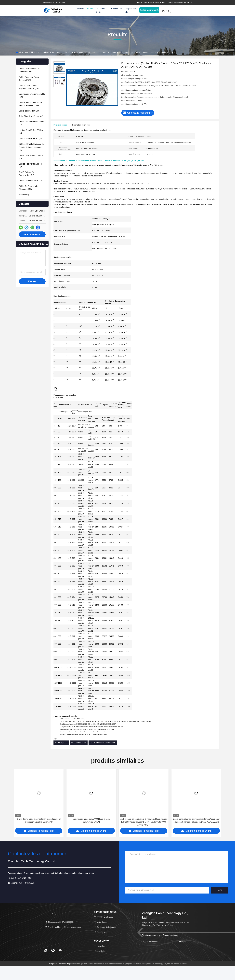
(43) (31, 157)
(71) (26, 174)
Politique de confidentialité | (59, 964)
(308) (29, 111)
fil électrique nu (61, 743)
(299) (32, 95)
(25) (31, 139)
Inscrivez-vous (184, 942)
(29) (30, 165)
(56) (31, 132)
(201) (29, 87)
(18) (31, 181)
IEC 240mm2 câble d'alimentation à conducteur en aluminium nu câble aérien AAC (39, 820)
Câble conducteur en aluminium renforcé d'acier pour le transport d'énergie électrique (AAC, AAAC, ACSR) (196, 820)
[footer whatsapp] (46, 950)
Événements (117, 9)
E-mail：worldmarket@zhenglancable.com (63, 927)
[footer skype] (53, 950)
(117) (30, 104)
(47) (31, 116)
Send (220, 890)
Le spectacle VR (130, 10)
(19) (24, 195)
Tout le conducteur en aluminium (103, 743)
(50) (29, 70)
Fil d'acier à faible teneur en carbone (34, 52)
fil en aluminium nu (79, 743)
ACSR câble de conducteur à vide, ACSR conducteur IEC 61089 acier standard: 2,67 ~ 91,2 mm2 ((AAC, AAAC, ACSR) (144, 822)
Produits (90, 9)
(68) (32, 123)
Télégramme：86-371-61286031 (59, 922)
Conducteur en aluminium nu (73, 52)
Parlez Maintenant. (149, 10)
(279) (29, 79)
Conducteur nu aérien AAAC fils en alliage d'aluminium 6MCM (91, 820)
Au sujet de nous (101, 10)
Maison (81, 9)
